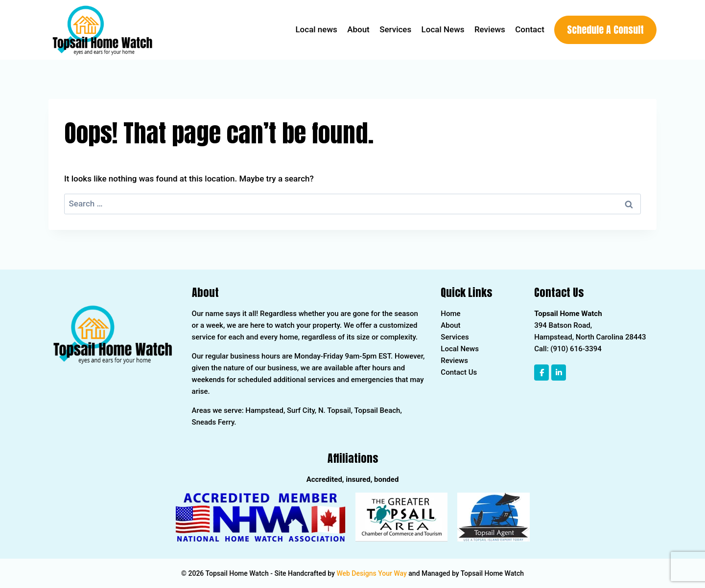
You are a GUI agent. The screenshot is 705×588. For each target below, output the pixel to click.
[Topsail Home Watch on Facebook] (541, 373)
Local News (443, 29)
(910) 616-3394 (576, 349)
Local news (316, 29)
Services (395, 29)
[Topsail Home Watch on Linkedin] (559, 373)
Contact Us (459, 372)
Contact (530, 29)
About (358, 29)
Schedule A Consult (605, 30)
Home (450, 314)
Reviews (490, 29)
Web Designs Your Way (371, 573)
